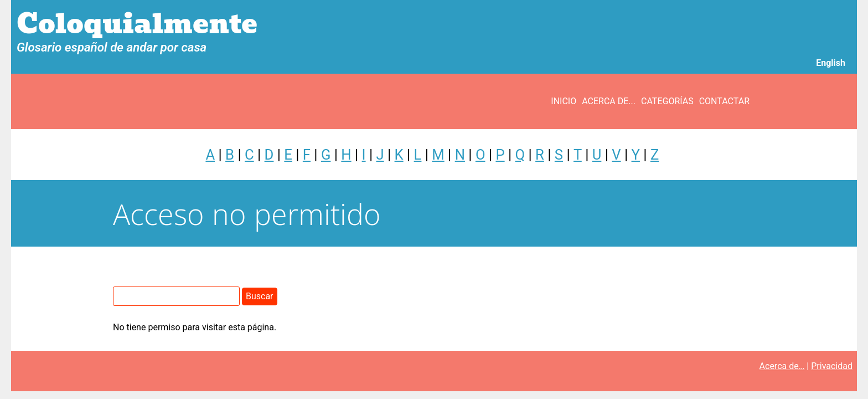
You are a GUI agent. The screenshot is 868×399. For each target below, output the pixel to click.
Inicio (564, 101)
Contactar (724, 101)
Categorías (667, 101)
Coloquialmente (137, 24)
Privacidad (832, 366)
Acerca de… (782, 366)
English (831, 63)
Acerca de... (609, 101)
